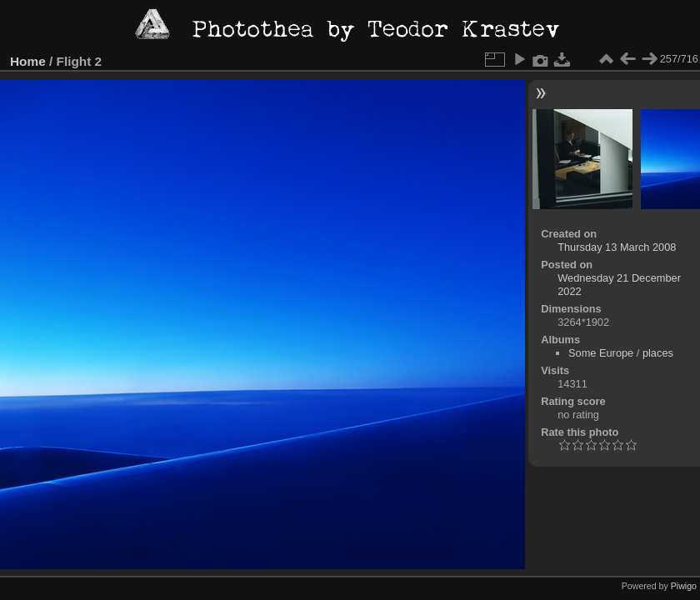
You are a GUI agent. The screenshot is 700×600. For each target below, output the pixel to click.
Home (28, 61)
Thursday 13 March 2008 (617, 247)
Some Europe (601, 353)
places (658, 353)
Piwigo (684, 586)
